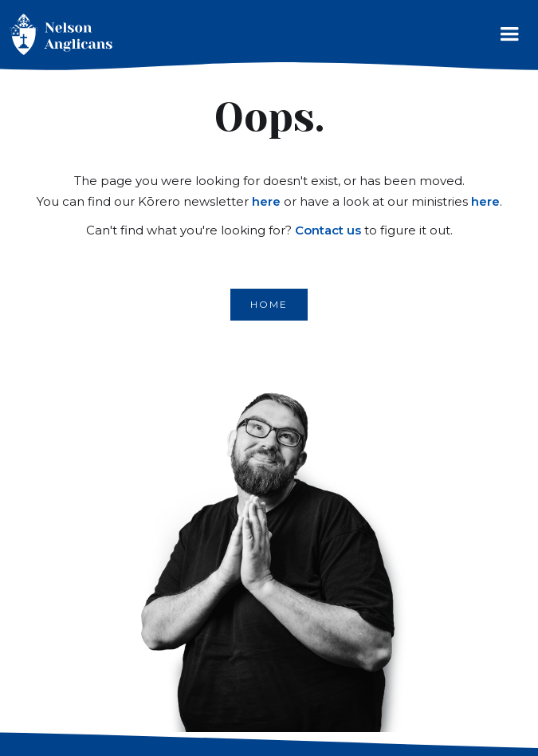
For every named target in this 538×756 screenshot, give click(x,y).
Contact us (328, 230)
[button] (509, 37)
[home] (58, 35)
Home (269, 304)
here (266, 201)
